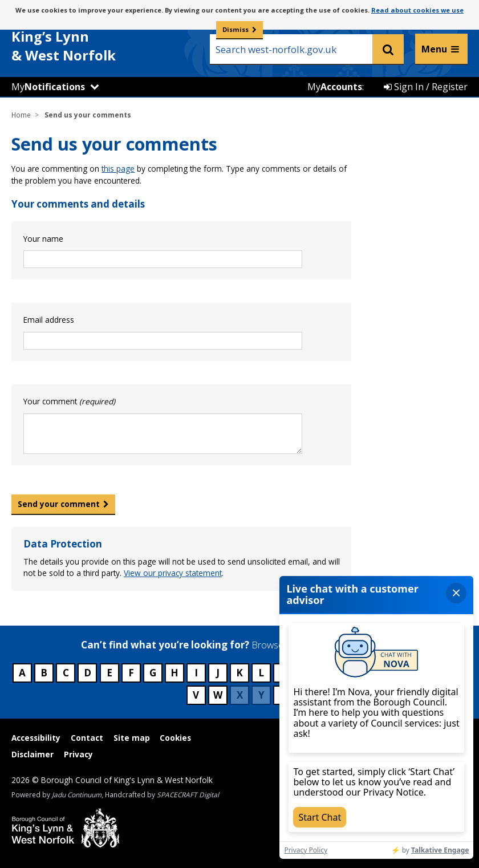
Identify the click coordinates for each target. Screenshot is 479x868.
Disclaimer (33, 754)
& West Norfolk (97, 39)
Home (21, 115)
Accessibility (36, 738)
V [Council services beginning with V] (196, 695)
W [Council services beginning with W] (218, 695)
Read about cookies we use (417, 10)
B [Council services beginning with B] (44, 673)
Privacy (78, 754)
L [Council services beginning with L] (261, 673)
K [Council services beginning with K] (239, 673)
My (48, 87)
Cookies (175, 738)
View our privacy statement (173, 573)
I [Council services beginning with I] (196, 673)
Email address (49, 320)
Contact (87, 738)
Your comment (69, 401)
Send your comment (59, 504)
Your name (43, 239)
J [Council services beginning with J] (218, 673)
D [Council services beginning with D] (88, 673)
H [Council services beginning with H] (174, 673)
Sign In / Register (426, 87)
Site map (132, 738)
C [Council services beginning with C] (66, 673)
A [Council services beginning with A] (22, 673)
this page (118, 169)
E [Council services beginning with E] (109, 673)
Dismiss (236, 29)
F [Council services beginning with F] (131, 673)
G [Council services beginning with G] (153, 673)
